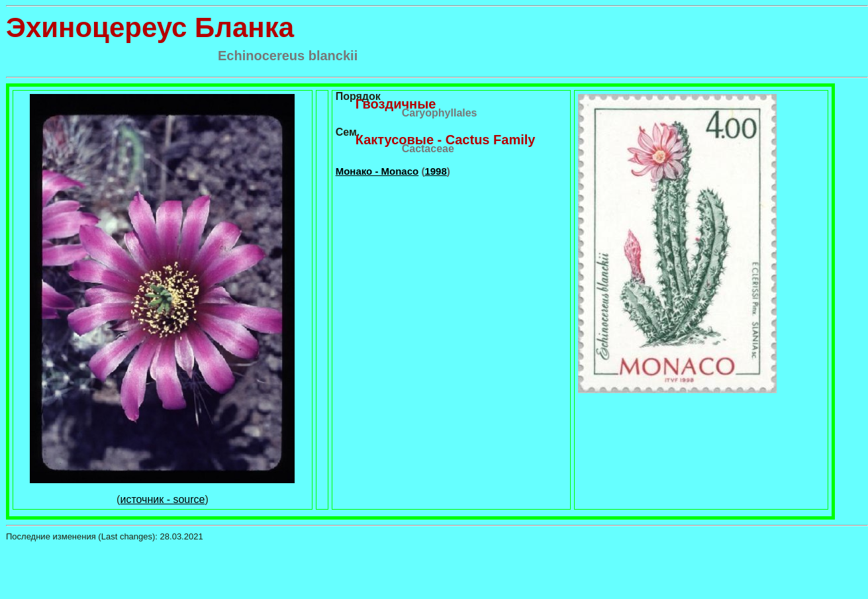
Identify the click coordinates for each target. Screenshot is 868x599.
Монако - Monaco (377, 171)
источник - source (162, 499)
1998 (435, 171)
